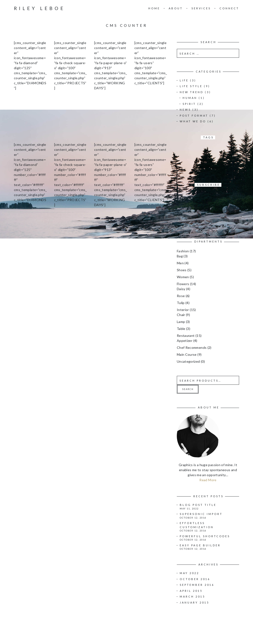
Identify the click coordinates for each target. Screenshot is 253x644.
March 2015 (192, 596)
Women (183, 277)
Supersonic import (201, 514)
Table (181, 329)
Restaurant (186, 336)
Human (190, 98)
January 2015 (194, 602)
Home (154, 8)
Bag (180, 256)
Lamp (181, 322)
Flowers (183, 284)
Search (188, 389)
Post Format (194, 116)
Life (184, 80)
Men (180, 263)
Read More (208, 480)
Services (201, 8)
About (176, 8)
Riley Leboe (40, 8)
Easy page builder (200, 545)
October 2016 (195, 579)
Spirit (189, 104)
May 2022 (189, 573)
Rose (181, 296)
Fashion (183, 251)
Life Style (191, 86)
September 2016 (197, 585)
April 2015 (191, 591)
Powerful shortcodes (205, 536)
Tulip (181, 303)
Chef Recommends (192, 347)
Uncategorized (188, 361)
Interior (183, 310)
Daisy (181, 289)
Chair (181, 315)
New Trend (192, 92)
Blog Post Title (198, 505)
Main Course (187, 354)
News (185, 110)
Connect (229, 8)
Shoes (182, 270)
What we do (193, 121)
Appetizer (185, 341)
